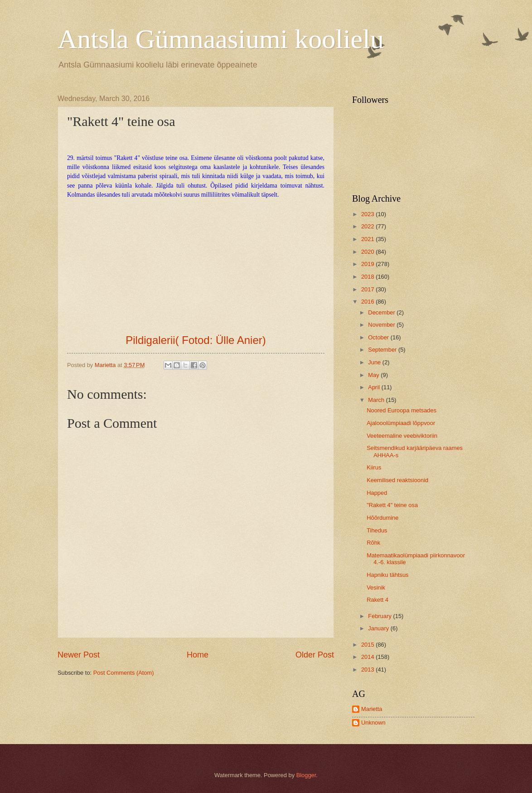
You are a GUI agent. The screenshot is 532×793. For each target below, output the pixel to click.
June (375, 362)
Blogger (306, 775)
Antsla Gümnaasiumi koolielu (221, 39)
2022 (368, 226)
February (380, 616)
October (379, 337)
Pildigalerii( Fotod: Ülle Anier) (196, 340)
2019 (368, 264)
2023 (368, 214)
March (377, 400)
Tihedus (377, 530)
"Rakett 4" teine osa (392, 505)
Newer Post (79, 655)
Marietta (372, 709)
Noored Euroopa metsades (401, 410)
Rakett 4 (377, 600)
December (382, 312)
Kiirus (374, 467)
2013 (368, 670)
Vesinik (376, 587)
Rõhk (373, 543)
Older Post (315, 655)
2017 (368, 289)
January (379, 628)
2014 (368, 657)
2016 (368, 302)
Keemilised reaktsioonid (397, 480)
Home (198, 655)
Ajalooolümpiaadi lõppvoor (401, 423)
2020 (368, 252)
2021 (368, 239)
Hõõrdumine (382, 518)
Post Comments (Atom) (124, 673)
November (382, 325)
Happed (377, 493)
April (375, 387)
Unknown (373, 723)
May (374, 375)
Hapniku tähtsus (387, 575)
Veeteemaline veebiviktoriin (402, 436)
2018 (368, 277)
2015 (368, 645)
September (383, 350)
